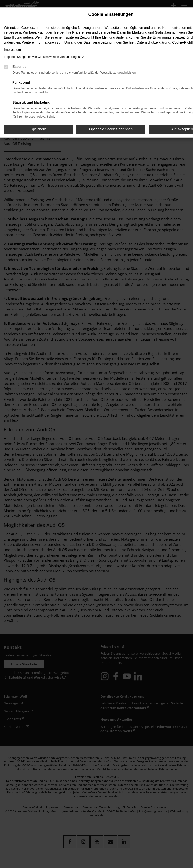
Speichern (38, 129)
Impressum (12, 50)
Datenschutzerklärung (153, 42)
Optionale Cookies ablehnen (111, 129)
